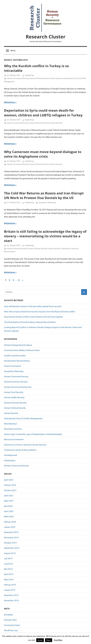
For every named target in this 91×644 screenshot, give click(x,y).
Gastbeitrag (29, 75)
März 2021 (9, 501)
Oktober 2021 (10, 490)
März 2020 (9, 517)
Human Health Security (14, 397)
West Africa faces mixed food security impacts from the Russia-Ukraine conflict (40, 312)
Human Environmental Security (18, 387)
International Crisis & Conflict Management (23, 418)
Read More (58, 640)
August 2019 (10, 553)
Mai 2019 (8, 569)
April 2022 (9, 480)
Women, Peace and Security (16, 466)
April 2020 (9, 511)
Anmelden (9, 615)
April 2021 (9, 496)
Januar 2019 (10, 590)
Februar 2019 (10, 585)
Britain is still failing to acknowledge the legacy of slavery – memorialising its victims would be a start (45, 236)
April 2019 (9, 574)
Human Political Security (39, 78)
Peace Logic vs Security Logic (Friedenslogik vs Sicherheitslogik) (33, 434)
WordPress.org (11, 630)
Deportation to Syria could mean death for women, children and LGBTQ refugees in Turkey (43, 113)
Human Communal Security (18, 78)
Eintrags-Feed (10, 620)
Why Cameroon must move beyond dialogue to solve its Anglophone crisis (43, 154)
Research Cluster (46, 37)
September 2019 (12, 548)
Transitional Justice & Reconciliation (20, 450)
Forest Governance (13, 366)
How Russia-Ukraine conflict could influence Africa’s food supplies (33, 317)
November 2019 (11, 538)
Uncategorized (11, 455)
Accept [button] (40, 640)
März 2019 (9, 580)
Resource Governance (14, 439)
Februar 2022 (10, 485)
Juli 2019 (8, 559)
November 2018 (11, 600)
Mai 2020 (8, 506)
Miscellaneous (10, 424)
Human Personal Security (39, 123)
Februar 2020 (10, 522)
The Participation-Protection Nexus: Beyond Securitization (30, 322)
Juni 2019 (8, 564)
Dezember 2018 (11, 595)
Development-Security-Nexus (17, 361)
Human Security (56, 78)
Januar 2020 (10, 527)
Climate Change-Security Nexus (18, 345)
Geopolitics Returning (47, 203)
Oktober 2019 (10, 543)
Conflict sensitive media (15, 356)
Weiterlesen (9, 102)
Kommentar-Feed (12, 625)
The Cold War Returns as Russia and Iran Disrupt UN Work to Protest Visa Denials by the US (44, 195)
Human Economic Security (16, 382)
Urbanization (10, 460)
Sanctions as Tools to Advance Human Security (25, 445)
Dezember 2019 (11, 532)
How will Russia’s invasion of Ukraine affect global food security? (33, 306)
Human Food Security (14, 392)
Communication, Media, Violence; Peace (22, 350)
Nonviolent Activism (13, 429)
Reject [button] (49, 640)
